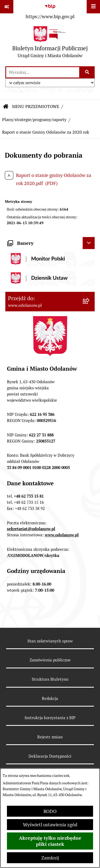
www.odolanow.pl (62, 535)
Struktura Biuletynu (50, 679)
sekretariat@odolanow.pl (31, 529)
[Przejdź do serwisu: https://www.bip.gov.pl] (50, 10)
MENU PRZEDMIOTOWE (36, 106)
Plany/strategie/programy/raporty (34, 120)
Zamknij (50, 858)
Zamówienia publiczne (50, 660)
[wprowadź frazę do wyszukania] (43, 72)
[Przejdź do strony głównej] (50, 43)
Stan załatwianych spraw (50, 641)
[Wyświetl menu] (93, 7)
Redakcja (50, 698)
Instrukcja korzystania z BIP (50, 718)
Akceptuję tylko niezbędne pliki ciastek (50, 841)
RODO (50, 811)
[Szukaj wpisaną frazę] (87, 72)
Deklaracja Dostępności (50, 756)
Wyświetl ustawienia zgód (50, 825)
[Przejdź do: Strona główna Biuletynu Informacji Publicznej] (6, 107)
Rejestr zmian (50, 737)
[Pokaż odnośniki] (7, 7)
